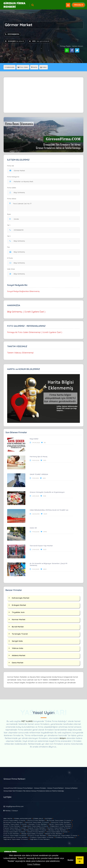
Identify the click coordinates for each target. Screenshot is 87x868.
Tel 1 (10, 225)
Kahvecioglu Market (21, 598)
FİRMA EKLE (78, 5)
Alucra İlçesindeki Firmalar (15, 820)
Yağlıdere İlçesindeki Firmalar (16, 839)
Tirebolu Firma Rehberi (65, 837)
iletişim (63, 738)
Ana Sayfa (8, 819)
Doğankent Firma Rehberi (61, 826)
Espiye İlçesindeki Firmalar (15, 828)
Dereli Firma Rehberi (12, 826)
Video (43, 67)
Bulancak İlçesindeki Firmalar (59, 820)
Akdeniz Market (19, 655)
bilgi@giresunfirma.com (15, 806)
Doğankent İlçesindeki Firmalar (36, 826)
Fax (10, 247)
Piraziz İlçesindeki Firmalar (15, 836)
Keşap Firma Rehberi (54, 834)
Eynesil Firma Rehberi (13, 830)
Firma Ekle (38, 819)
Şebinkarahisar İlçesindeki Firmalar (63, 836)
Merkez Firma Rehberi (58, 830)
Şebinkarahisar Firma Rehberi (16, 837)
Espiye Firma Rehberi (37, 828)
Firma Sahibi (12, 188)
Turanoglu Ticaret (20, 634)
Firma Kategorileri (23, 819)
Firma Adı (11, 166)
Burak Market (18, 627)
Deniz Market (18, 663)
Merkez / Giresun (12, 811)
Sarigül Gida (17, 641)
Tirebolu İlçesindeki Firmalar (42, 837)
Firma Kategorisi (13, 177)
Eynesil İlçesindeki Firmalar (59, 828)
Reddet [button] (71, 860)
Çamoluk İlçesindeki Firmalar (37, 822)
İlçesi (10, 214)
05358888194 (12, 34)
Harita (34, 67)
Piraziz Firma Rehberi (37, 836)
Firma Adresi (12, 199)
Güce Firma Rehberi (12, 834)
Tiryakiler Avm (18, 612)
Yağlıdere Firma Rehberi (40, 839)
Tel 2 (10, 236)
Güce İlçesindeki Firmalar (57, 832)
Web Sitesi (11, 269)
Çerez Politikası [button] (34, 864)
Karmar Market (19, 619)
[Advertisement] (44, 95)
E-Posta (10, 258)
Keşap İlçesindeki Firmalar (33, 834)
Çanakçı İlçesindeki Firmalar (15, 824)
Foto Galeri (23, 67)
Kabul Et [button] (80, 860)
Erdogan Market (19, 605)
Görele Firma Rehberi (36, 832)
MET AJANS (27, 721)
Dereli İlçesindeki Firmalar (60, 824)
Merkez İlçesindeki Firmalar (35, 830)
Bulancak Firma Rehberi (13, 822)
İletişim (48, 819)
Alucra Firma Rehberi (36, 820)
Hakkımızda (10, 67)
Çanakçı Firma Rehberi (38, 824)
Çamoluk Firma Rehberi (61, 822)
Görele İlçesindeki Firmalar (15, 832)
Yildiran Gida (17, 648)
